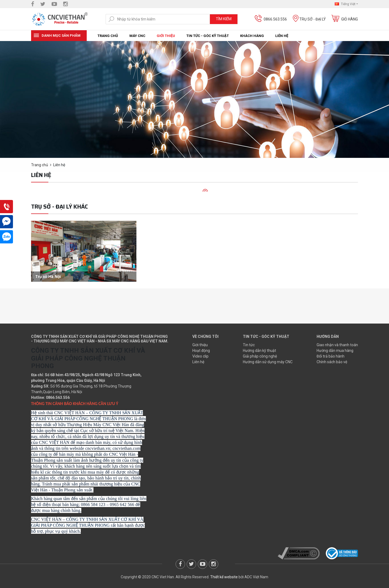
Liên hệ (282, 36)
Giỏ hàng (350, 19)
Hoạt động (201, 351)
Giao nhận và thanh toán (337, 345)
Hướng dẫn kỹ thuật (259, 351)
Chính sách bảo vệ (332, 362)
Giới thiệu (166, 36)
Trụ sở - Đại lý (313, 19)
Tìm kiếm (224, 19)
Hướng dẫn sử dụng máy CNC (268, 362)
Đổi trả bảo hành (331, 356)
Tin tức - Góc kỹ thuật (208, 36)
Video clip (200, 356)
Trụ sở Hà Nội (48, 277)
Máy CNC (137, 36)
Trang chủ (108, 36)
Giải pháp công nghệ (260, 356)
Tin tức (249, 345)
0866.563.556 (275, 19)
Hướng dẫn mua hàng (335, 351)
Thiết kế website (224, 577)
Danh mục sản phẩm (61, 35)
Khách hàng (252, 36)
